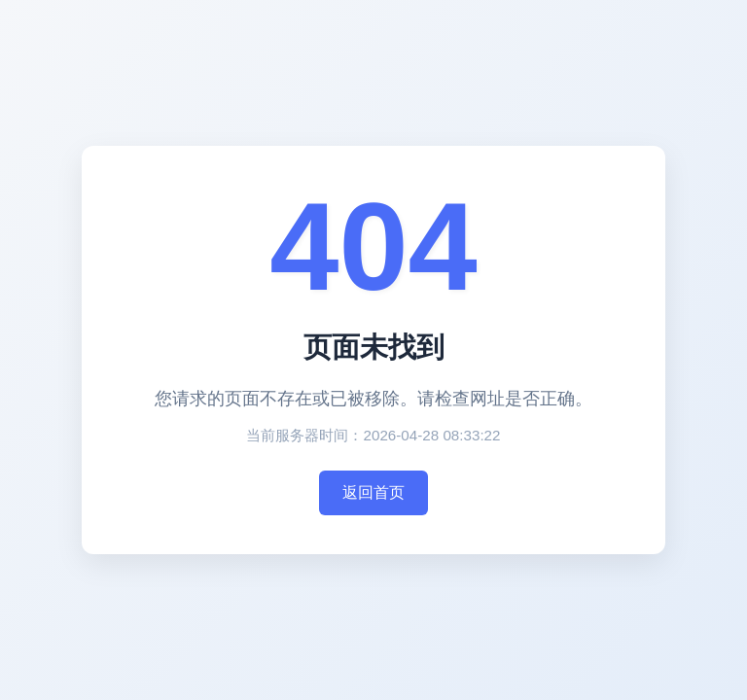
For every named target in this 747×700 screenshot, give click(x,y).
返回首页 (373, 492)
